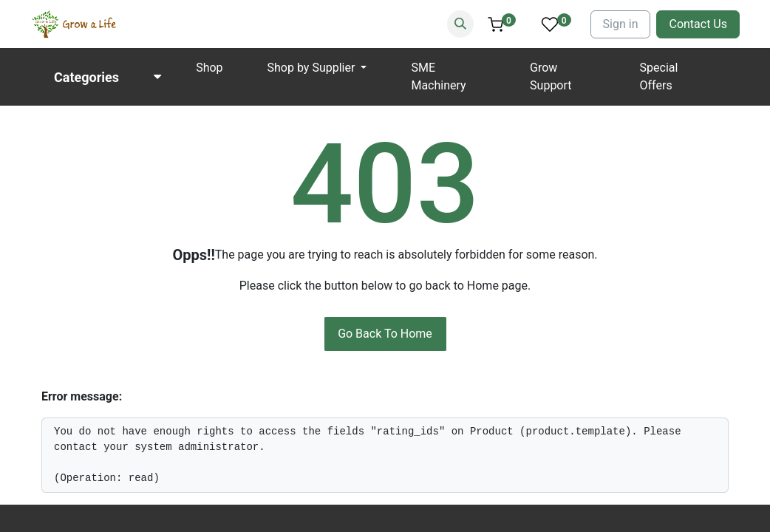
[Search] (460, 24)
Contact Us (698, 24)
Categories (86, 77)
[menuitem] (209, 68)
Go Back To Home (385, 334)
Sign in (621, 24)
